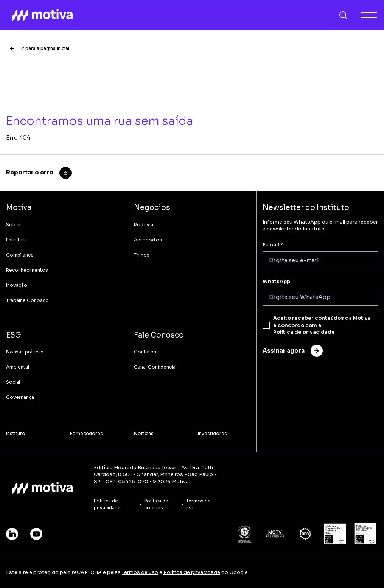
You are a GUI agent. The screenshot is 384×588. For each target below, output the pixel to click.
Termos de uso (140, 572)
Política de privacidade (304, 332)
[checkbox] (266, 325)
